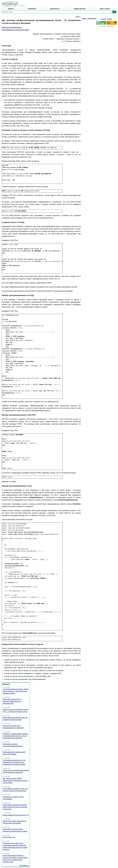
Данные (11, 9)
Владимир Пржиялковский (12, 27)
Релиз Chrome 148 (9, 837)
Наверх (110, 19)
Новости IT (6, 684)
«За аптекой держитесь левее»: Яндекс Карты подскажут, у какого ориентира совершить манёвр (16, 691)
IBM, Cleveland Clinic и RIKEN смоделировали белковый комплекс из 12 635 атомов (15, 781)
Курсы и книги (105, 9)
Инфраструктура (80, 9)
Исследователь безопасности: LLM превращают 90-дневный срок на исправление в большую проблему (14, 762)
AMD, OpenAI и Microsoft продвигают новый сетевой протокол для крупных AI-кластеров (15, 807)
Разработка (32, 9)
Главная (103, 19)
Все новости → (25, 865)
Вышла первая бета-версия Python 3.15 (16, 815)
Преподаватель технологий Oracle (15, 30)
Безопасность (55, 9)
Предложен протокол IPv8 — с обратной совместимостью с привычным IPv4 (13, 701)
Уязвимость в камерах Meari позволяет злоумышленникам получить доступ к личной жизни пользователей (15, 736)
